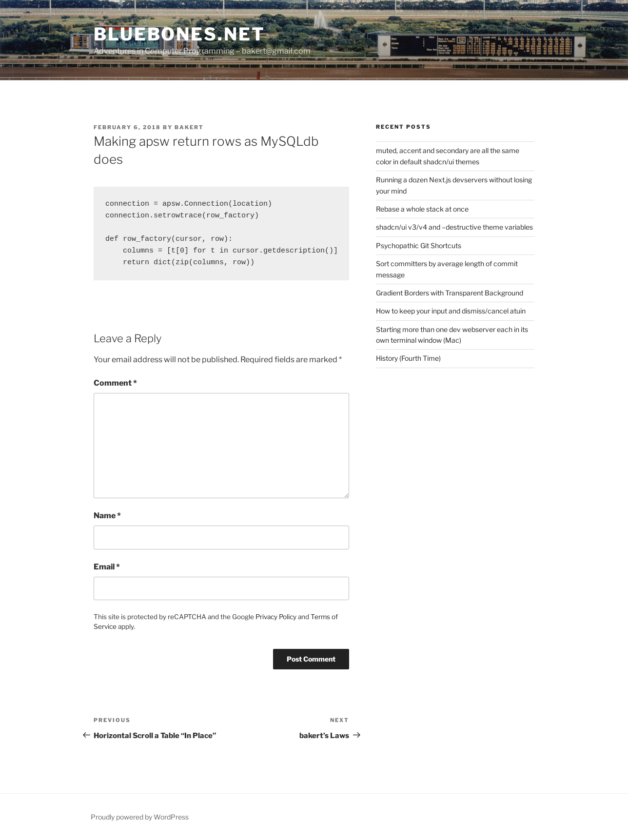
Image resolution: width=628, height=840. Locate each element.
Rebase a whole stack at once (422, 209)
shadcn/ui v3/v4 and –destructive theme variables (454, 227)
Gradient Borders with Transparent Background (450, 293)
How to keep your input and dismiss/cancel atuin (451, 311)
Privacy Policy (276, 617)
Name (107, 516)
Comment (115, 383)
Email (107, 567)
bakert (189, 127)
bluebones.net (179, 34)
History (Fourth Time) (408, 358)
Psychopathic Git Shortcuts (419, 245)
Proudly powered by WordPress (140, 817)
